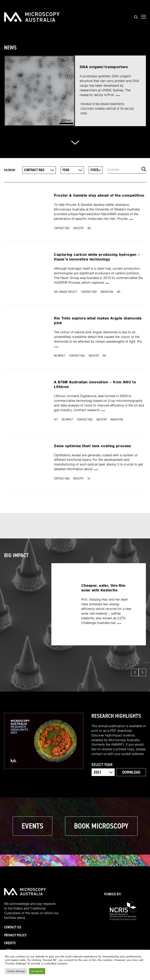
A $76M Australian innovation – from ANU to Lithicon (95, 384)
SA (89, 479)
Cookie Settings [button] (16, 971)
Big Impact (60, 356)
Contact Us (13, 927)
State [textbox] (94, 170)
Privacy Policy (15, 935)
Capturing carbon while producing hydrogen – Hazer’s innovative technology (97, 257)
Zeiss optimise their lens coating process (92, 446)
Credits (10, 943)
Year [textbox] (66, 170)
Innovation (107, 292)
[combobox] (39, 170)
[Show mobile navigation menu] (144, 17)
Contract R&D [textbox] (34, 170)
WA (89, 228)
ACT (56, 420)
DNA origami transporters (104, 67)
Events (33, 826)
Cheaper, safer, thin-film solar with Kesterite (103, 588)
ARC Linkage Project (66, 292)
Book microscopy (101, 826)
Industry (79, 228)
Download (131, 772)
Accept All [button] (37, 971)
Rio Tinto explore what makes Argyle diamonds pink (98, 321)
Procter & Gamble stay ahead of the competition (99, 195)
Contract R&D (62, 228)
